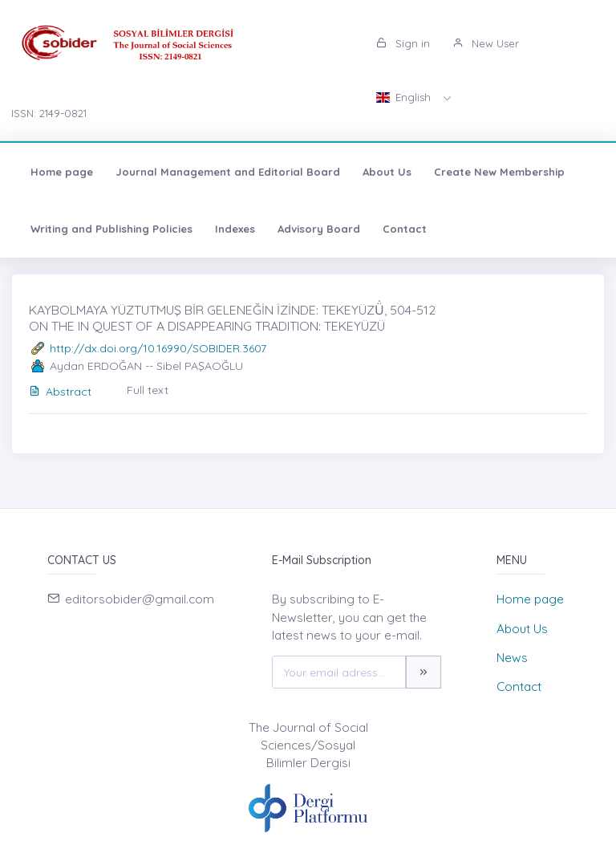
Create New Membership (499, 172)
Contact (405, 229)
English (405, 97)
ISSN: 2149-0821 (49, 113)
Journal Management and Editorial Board (228, 172)
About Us (387, 172)
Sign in (403, 43)
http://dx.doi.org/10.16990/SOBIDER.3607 (158, 348)
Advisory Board (319, 229)
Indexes (235, 229)
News (512, 658)
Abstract (60, 392)
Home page (62, 172)
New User (486, 43)
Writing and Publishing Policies (111, 229)
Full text (148, 390)
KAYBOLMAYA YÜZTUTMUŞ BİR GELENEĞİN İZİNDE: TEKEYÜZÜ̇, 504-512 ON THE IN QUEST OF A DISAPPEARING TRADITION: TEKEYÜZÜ (232, 317)
